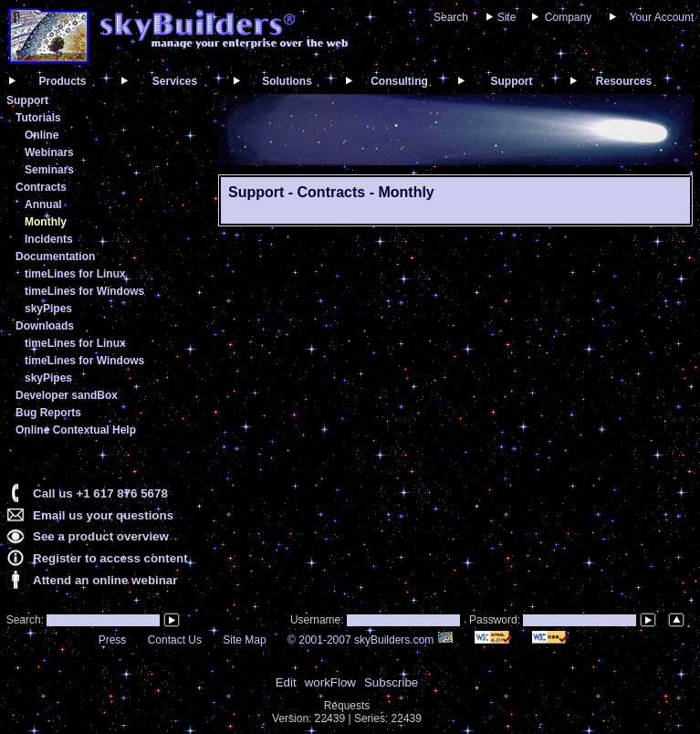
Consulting (399, 81)
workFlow (330, 682)
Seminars (49, 170)
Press (113, 640)
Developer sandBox (67, 395)
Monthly (46, 222)
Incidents (49, 239)
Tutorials (38, 118)
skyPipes (48, 309)
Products (62, 81)
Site (507, 17)
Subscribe (391, 682)
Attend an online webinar (105, 580)
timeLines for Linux (75, 274)
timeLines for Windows (84, 291)
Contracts (41, 187)
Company (568, 17)
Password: (496, 620)
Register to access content (110, 558)
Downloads (45, 326)
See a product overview (101, 536)
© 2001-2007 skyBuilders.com (371, 640)
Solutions (287, 81)
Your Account (662, 17)
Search (451, 17)
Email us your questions (103, 515)
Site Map (244, 640)
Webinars (49, 152)
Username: (319, 620)
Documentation (55, 257)
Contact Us (175, 640)
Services (175, 81)
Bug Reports (48, 413)
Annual (43, 204)
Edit (286, 682)
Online (42, 135)
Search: (23, 620)
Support (512, 81)
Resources (624, 81)
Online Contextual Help (76, 430)
